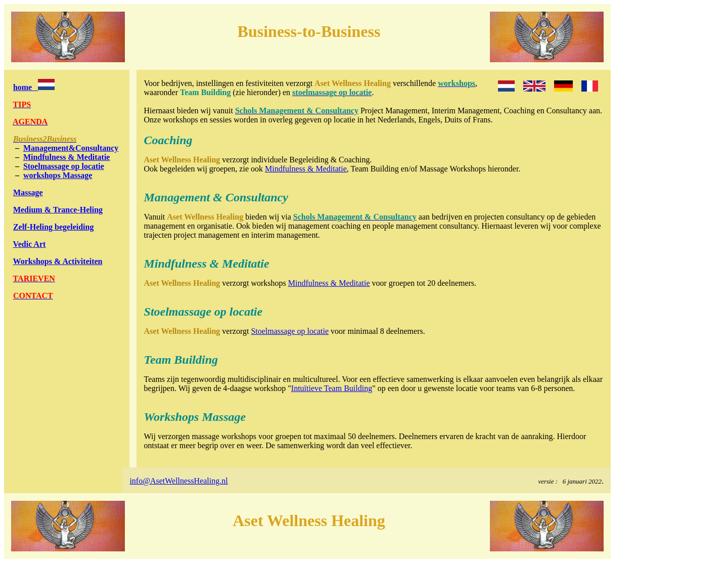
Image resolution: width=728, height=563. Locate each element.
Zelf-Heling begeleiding (54, 227)
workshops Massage (58, 175)
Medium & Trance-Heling (58, 210)
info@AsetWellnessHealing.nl (178, 481)
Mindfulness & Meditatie (67, 157)
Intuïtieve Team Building (332, 388)
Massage (28, 192)
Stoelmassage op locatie (64, 166)
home (34, 87)
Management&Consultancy (71, 148)
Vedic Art (30, 244)
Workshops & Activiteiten (58, 261)
